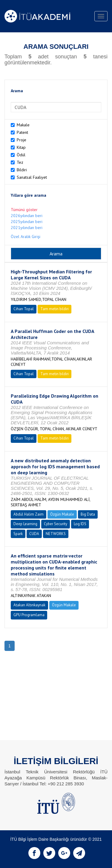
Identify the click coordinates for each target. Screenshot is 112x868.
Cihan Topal (24, 309)
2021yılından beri (27, 228)
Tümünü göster (24, 210)
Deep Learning (25, 524)
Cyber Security (56, 524)
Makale (23, 125)
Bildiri (22, 170)
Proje (22, 140)
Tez (20, 162)
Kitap (21, 147)
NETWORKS (56, 534)
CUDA (34, 534)
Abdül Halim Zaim (29, 514)
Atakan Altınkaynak (29, 605)
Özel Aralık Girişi (26, 237)
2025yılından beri (27, 222)
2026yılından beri (27, 216)
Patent (22, 132)
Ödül (21, 155)
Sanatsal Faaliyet (32, 177)
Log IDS (80, 524)
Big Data (88, 514)
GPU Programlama (29, 615)
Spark (18, 534)
